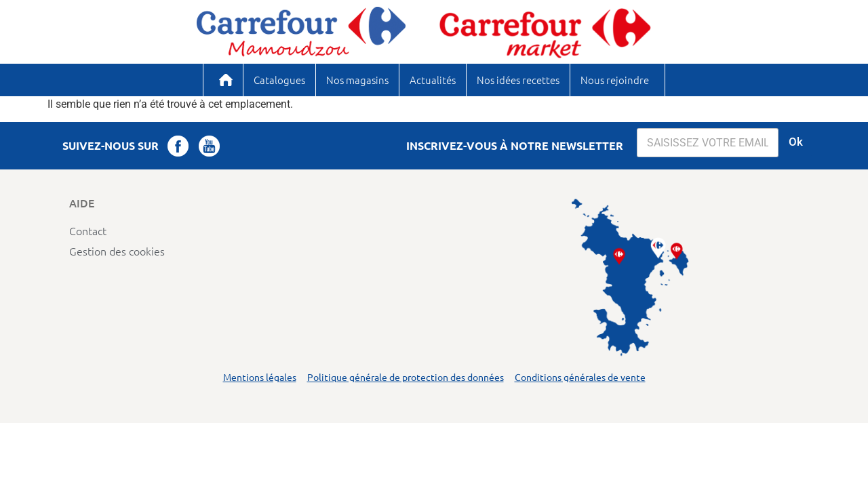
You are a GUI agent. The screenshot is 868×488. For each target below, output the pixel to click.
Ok (796, 142)
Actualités (433, 80)
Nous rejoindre (615, 80)
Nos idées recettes (518, 80)
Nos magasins (357, 80)
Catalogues (279, 80)
